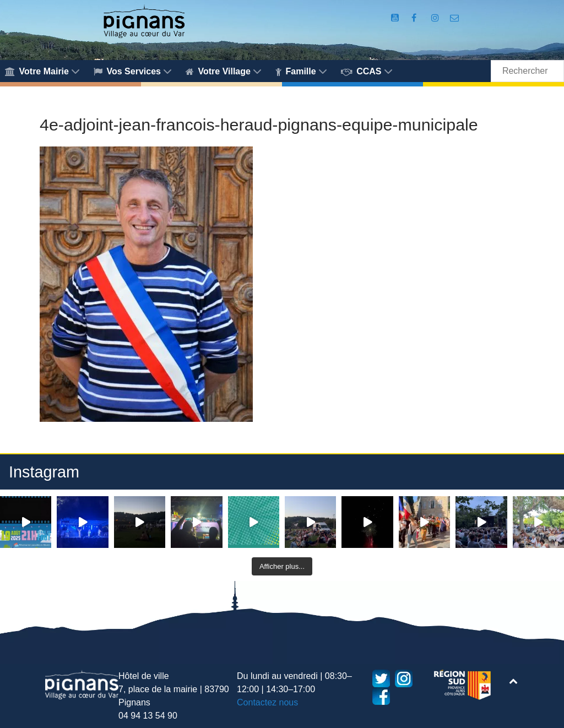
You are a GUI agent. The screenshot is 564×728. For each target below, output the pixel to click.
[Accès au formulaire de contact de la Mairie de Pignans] (455, 18)
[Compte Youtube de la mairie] (396, 18)
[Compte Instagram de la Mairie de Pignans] (436, 18)
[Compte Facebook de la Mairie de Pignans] (415, 18)
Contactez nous (267, 702)
